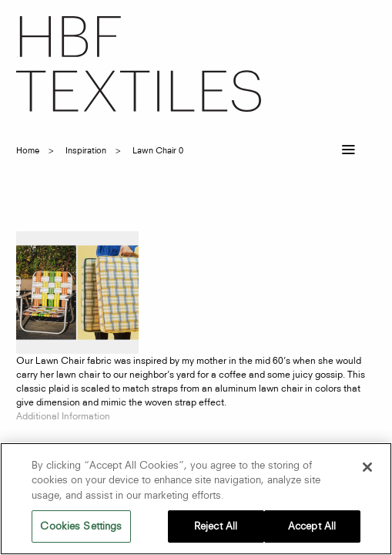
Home (28, 150)
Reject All (216, 526)
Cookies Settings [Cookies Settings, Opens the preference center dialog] (81, 526)
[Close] (367, 467)
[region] (196, 499)
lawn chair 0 (158, 150)
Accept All (312, 526)
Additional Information (63, 416)
